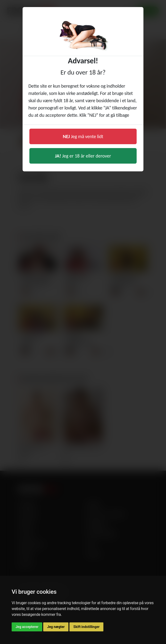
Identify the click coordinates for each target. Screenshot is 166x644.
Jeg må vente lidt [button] (83, 136)
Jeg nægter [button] (56, 627)
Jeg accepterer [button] (27, 627)
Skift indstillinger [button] (86, 627)
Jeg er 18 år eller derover (83, 156)
